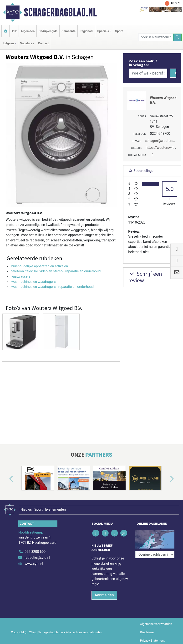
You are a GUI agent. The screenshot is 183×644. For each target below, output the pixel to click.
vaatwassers (21, 277)
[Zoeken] (178, 37)
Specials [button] (103, 31)
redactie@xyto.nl (37, 558)
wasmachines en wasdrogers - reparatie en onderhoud (52, 287)
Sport (119, 31)
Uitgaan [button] (9, 43)
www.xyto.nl (34, 564)
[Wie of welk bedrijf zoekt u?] (148, 73)
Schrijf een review (145, 277)
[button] (6, 479)
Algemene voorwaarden (156, 624)
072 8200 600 (35, 552)
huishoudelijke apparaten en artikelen (40, 266)
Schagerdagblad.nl (60, 12)
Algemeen (28, 31)
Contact (43, 43)
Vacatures (27, 43)
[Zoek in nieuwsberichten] (156, 37)
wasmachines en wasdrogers (33, 282)
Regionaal (86, 31)
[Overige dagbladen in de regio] (155, 555)
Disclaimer (147, 632)
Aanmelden (104, 595)
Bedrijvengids (48, 31)
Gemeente (69, 31)
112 (14, 31)
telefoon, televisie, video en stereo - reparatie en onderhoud (56, 271)
